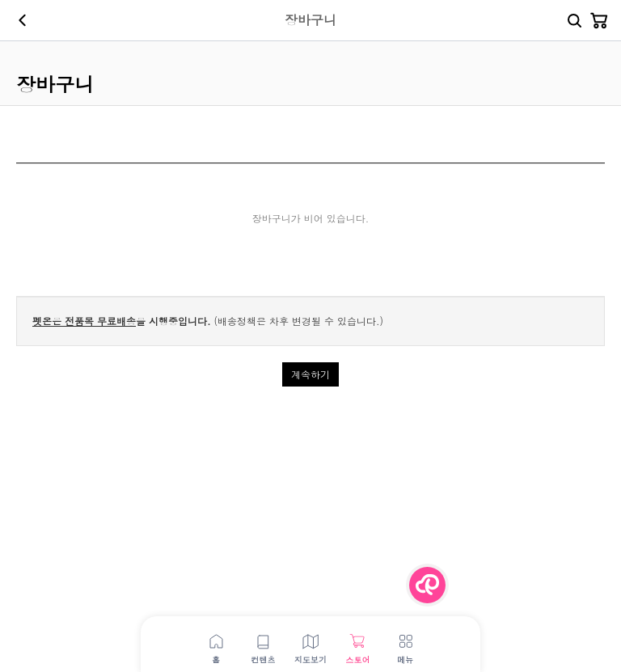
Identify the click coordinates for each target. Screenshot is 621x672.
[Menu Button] (427, 585)
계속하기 (310, 374)
